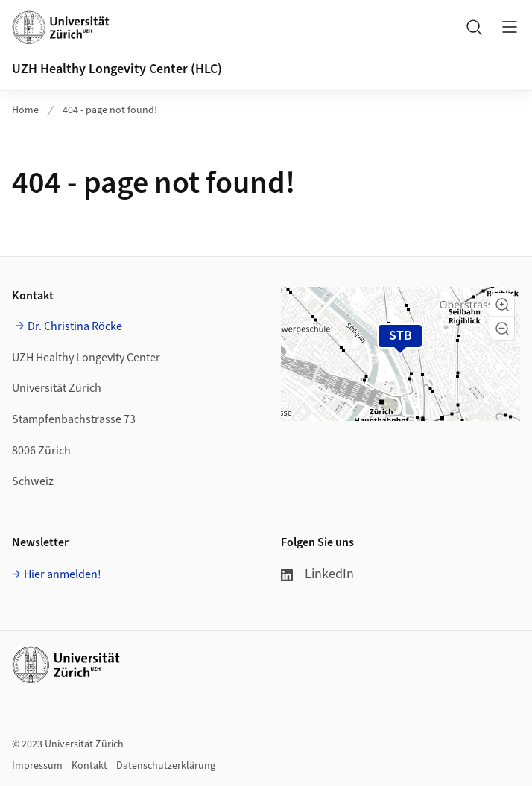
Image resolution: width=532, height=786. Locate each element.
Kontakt (89, 766)
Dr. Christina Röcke (75, 326)
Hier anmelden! (63, 574)
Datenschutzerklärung (166, 766)
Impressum (37, 766)
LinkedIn (317, 574)
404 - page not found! (110, 110)
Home (25, 110)
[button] (502, 305)
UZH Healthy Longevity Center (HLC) (117, 69)
